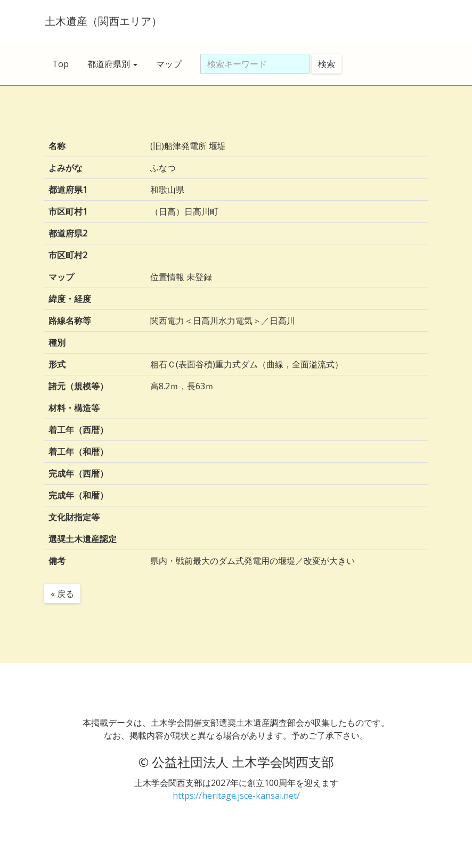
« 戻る (62, 594)
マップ (169, 64)
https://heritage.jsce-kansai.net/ (236, 796)
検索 (327, 64)
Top (60, 64)
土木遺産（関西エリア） (103, 21)
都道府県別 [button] (112, 64)
